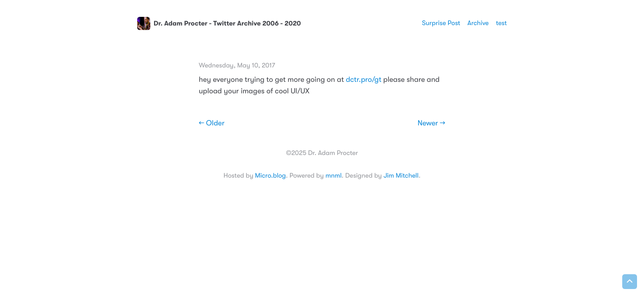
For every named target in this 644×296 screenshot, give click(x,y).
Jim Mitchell (401, 176)
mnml (333, 176)
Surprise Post (441, 23)
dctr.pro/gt (364, 80)
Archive (478, 23)
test (501, 23)
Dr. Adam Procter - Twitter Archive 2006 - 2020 (219, 23)
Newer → (431, 123)
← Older (212, 123)
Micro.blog (270, 176)
